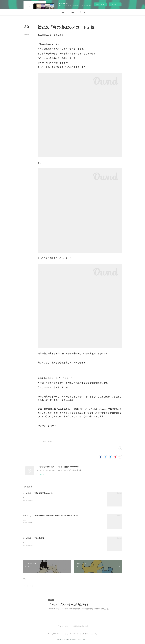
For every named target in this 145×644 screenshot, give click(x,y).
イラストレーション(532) (45, 441)
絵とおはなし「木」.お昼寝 (33, 538)
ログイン (115, 4)
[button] (62, 12)
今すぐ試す (100, 4)
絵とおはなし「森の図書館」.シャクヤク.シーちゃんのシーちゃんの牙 (50, 516)
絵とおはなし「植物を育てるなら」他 (38, 493)
